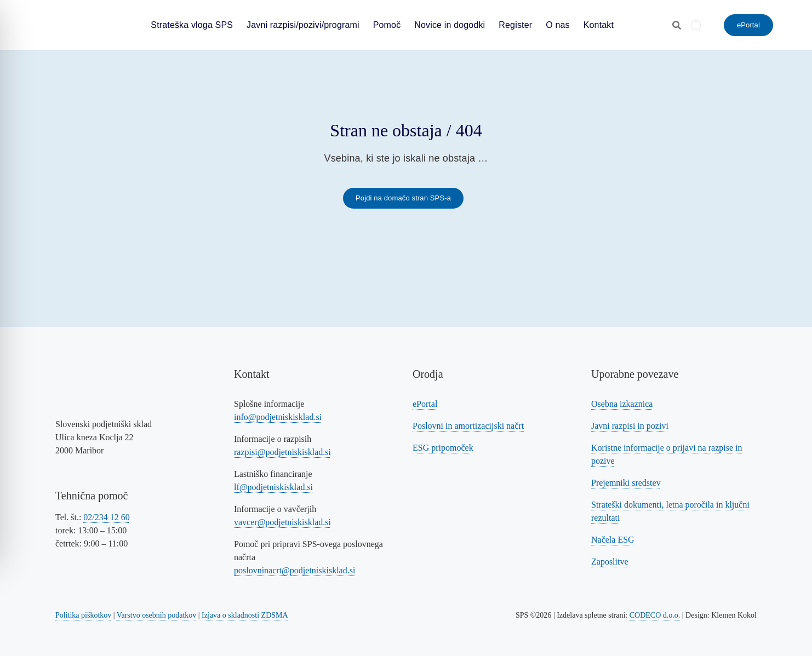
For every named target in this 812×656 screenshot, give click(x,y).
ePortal (425, 404)
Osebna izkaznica (622, 404)
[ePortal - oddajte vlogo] (748, 25)
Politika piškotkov (83, 615)
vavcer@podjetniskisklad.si (282, 522)
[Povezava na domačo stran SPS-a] (403, 198)
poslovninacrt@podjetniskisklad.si (295, 570)
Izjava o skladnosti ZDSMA (245, 615)
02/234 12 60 (106, 517)
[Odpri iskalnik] (677, 25)
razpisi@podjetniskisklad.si (282, 452)
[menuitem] (696, 25)
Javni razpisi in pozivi (630, 426)
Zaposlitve (610, 562)
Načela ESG (613, 540)
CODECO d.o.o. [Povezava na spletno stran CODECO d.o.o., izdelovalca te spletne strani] (655, 615)
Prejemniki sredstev (626, 483)
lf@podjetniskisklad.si (273, 487)
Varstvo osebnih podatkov (156, 615)
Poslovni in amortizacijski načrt (468, 426)
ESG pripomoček (443, 448)
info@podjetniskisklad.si (278, 417)
